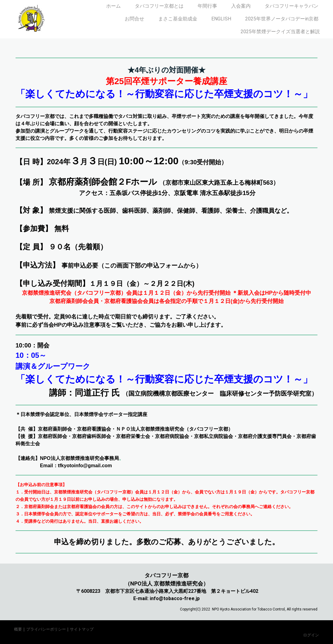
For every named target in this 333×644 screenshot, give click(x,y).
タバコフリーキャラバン (292, 6)
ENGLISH (221, 19)
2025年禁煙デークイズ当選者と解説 (280, 32)
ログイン (311, 635)
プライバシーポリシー (46, 629)
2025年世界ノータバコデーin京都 (282, 19)
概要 (18, 629)
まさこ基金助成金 (178, 19)
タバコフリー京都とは (159, 6)
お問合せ (134, 19)
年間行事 (207, 6)
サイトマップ (82, 629)
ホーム (113, 6)
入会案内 (241, 6)
